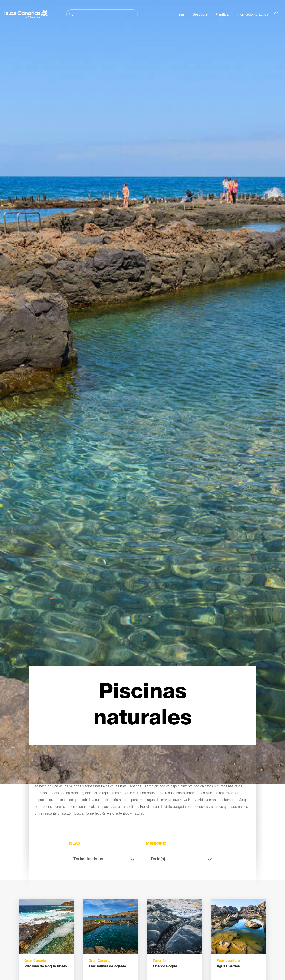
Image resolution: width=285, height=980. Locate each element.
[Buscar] (102, 14)
